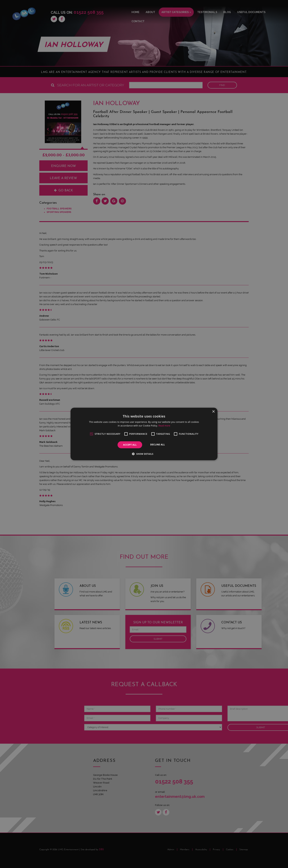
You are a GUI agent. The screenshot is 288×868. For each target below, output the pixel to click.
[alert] (144, 434)
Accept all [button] (130, 445)
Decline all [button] (158, 445)
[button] (144, 454)
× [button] (213, 412)
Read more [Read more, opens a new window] (164, 426)
